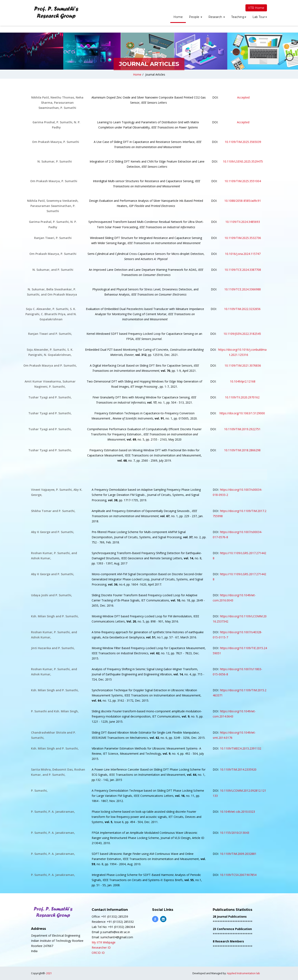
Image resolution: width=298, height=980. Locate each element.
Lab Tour (260, 17)
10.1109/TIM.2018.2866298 (242, 450)
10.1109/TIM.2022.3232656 (242, 309)
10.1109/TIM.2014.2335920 (238, 769)
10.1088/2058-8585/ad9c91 (243, 201)
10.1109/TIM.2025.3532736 (243, 238)
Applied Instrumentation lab (243, 973)
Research (217, 17)
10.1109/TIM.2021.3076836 (242, 365)
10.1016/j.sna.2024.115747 (243, 254)
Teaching (239, 17)
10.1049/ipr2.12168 (242, 381)
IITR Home (256, 8)
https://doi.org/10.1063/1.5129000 (242, 413)
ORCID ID (98, 953)
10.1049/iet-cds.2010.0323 (238, 812)
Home (178, 17)
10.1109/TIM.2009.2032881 (238, 854)
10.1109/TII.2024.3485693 (243, 222)
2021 (49, 973)
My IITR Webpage (104, 942)
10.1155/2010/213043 (235, 833)
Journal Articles (155, 74)
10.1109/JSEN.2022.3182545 (242, 334)
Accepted (243, 97)
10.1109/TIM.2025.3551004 (243, 181)
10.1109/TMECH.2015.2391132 (241, 748)
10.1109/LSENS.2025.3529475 (243, 161)
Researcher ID (101, 947)
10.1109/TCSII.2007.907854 (238, 875)
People (196, 17)
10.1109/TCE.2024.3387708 (243, 270)
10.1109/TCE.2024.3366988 (243, 289)
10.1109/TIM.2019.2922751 (242, 429)
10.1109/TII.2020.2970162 (242, 397)
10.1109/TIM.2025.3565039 (243, 142)
